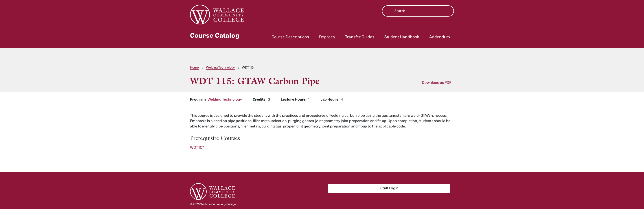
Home (194, 68)
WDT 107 (197, 148)
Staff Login (389, 188)
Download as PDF (437, 83)
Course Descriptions (290, 37)
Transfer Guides (360, 37)
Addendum (440, 37)
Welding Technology (220, 68)
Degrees (327, 37)
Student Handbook (402, 37)
